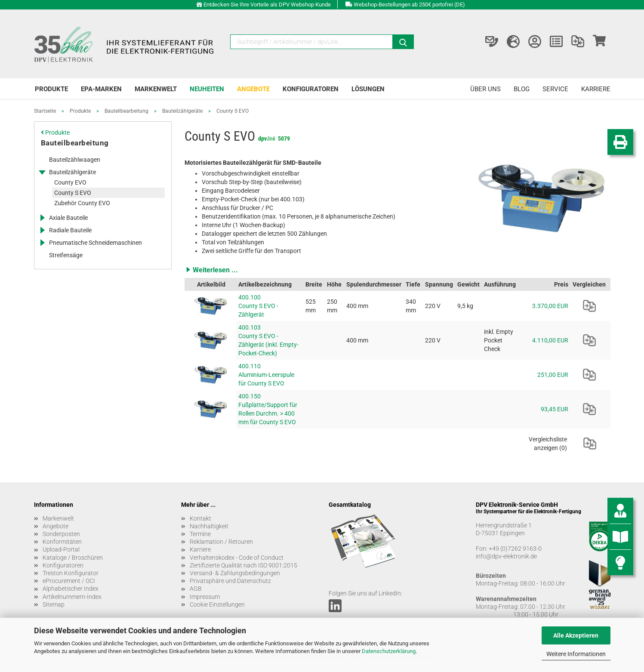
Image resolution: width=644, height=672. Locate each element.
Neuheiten (207, 89)
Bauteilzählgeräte (72, 172)
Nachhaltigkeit (209, 526)
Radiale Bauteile (70, 230)
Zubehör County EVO (82, 203)
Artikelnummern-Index (72, 597)
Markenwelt (156, 89)
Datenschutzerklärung (389, 651)
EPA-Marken (101, 89)
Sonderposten (61, 534)
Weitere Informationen (576, 654)
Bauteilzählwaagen (75, 160)
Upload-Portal (61, 549)
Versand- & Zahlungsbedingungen (235, 573)
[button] (397, 270)
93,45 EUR (555, 409)
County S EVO (73, 193)
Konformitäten (62, 542)
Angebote (253, 89)
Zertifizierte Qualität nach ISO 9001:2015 (243, 565)
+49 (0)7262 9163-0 (515, 549)
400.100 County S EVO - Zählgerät (258, 306)
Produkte (51, 89)
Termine (200, 534)
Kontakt (200, 518)
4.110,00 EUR (550, 340)
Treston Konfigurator (71, 573)
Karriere (596, 89)
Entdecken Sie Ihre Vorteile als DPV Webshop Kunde (267, 5)
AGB (196, 589)
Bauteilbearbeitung (75, 143)
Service (555, 89)
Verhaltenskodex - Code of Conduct (237, 558)
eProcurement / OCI (69, 581)
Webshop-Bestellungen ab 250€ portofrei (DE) (409, 5)
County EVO (70, 182)
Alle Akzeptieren (576, 635)
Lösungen (368, 89)
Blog (522, 89)
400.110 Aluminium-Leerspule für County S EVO (266, 375)
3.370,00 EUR (550, 306)
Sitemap (54, 604)
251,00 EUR (553, 375)
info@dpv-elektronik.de (506, 556)
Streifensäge (66, 255)
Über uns (485, 89)
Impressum (205, 597)
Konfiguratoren (311, 89)
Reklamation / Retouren (221, 542)
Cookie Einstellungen (217, 604)
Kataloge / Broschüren (73, 558)
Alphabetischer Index (71, 589)
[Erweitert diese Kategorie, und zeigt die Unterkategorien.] (42, 172)
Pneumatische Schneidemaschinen (96, 243)
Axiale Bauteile (68, 218)
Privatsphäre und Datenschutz (230, 581)
